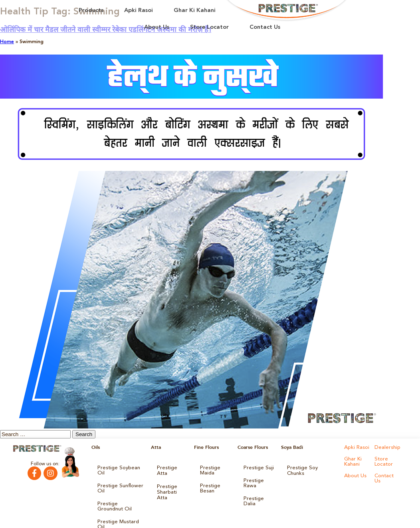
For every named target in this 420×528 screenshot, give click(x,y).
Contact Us (265, 27)
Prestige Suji (257, 467)
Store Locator (209, 27)
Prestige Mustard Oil (120, 510)
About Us (157, 27)
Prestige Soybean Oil (120, 467)
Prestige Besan (209, 486)
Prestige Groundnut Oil (119, 497)
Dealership (386, 447)
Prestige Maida (209, 470)
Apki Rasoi (139, 11)
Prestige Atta (171, 467)
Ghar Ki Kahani (195, 11)
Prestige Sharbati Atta (171, 481)
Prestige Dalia (259, 494)
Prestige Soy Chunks (310, 467)
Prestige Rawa (253, 481)
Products (91, 11)
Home (7, 42)
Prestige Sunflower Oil (118, 481)
